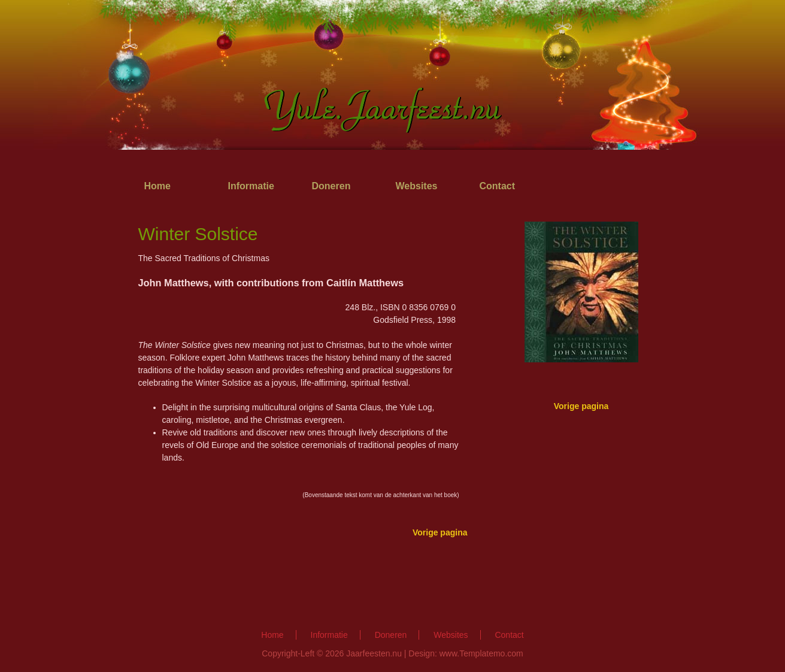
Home (157, 186)
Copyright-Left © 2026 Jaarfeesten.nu (332, 653)
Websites (417, 186)
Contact (498, 186)
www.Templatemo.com (481, 653)
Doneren (331, 186)
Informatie (251, 186)
